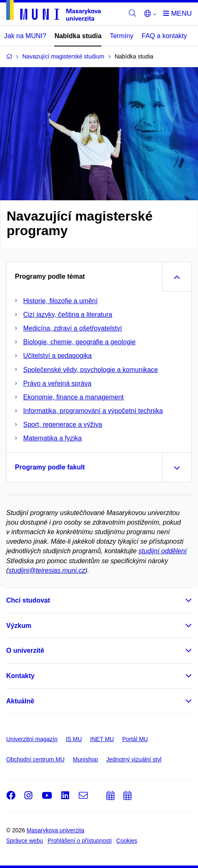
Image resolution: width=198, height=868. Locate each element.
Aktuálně (20, 701)
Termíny (122, 36)
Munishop (86, 759)
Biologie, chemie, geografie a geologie (79, 342)
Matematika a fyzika (52, 438)
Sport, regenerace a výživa (63, 424)
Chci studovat (28, 600)
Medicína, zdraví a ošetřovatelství (72, 328)
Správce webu (25, 841)
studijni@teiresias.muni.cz (47, 570)
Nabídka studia (78, 36)
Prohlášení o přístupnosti (80, 841)
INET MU (102, 739)
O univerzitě (25, 650)
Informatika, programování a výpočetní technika (93, 411)
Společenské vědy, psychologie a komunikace (91, 370)
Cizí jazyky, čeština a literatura (68, 315)
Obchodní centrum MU (35, 759)
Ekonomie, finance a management (74, 397)
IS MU (74, 739)
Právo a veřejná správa (57, 383)
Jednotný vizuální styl (134, 759)
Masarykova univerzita (55, 830)
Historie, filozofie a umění (60, 301)
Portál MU (135, 739)
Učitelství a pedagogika (57, 356)
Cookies (127, 841)
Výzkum (19, 626)
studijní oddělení (163, 551)
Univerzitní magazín (32, 739)
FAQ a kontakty (164, 36)
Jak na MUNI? (25, 36)
